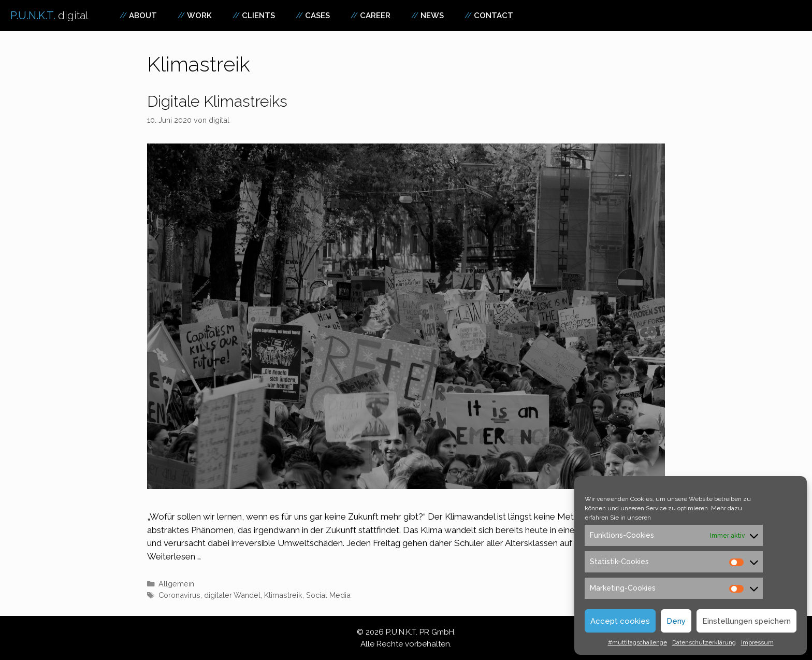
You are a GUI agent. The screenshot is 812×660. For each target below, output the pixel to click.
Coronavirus (179, 595)
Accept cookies (620, 621)
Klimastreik (283, 595)
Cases (317, 16)
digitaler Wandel (232, 595)
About (143, 16)
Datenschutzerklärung (704, 642)
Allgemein (176, 584)
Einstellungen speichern (746, 621)
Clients (258, 16)
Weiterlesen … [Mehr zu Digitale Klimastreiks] (174, 556)
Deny (676, 621)
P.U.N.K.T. (49, 16)
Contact (494, 16)
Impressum (757, 642)
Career (375, 16)
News (432, 16)
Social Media (328, 595)
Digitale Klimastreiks (217, 101)
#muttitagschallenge (637, 642)
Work (199, 16)
